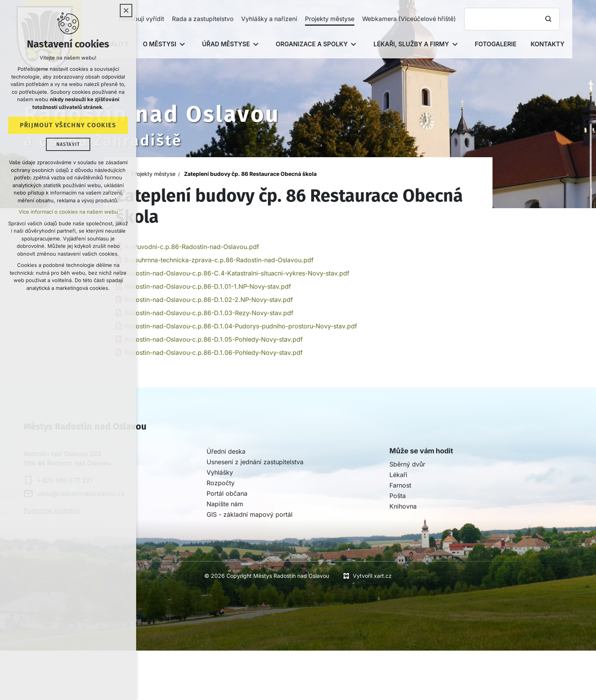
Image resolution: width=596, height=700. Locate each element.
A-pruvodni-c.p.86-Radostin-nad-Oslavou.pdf (192, 247)
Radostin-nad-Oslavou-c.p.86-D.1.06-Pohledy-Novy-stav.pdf (214, 353)
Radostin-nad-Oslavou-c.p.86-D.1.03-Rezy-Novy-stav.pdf (209, 313)
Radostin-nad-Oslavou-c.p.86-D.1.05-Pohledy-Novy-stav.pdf (214, 339)
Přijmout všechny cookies (68, 126)
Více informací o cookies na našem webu (68, 213)
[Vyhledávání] (549, 19)
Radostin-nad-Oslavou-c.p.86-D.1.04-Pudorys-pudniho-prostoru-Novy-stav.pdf (241, 326)
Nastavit (68, 146)
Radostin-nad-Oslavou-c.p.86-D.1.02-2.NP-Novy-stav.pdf (209, 300)
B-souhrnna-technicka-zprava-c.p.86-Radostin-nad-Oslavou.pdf (219, 260)
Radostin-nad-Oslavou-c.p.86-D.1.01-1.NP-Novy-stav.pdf (208, 286)
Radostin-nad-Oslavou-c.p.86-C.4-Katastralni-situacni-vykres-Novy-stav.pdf (237, 273)
